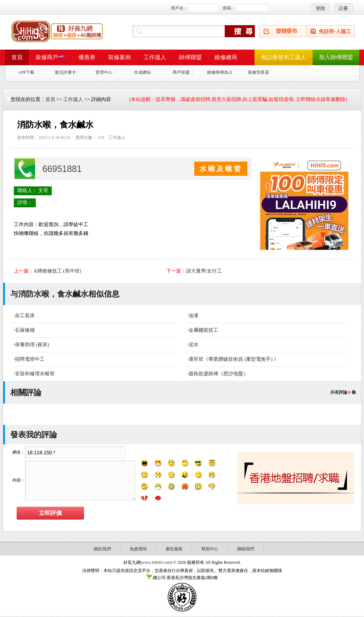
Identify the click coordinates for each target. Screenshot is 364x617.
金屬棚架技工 (203, 330)
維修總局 (226, 57)
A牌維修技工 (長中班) (58, 271)
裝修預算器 (258, 72)
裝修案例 (119, 57)
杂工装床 (25, 316)
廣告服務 (174, 549)
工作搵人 (155, 57)
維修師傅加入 (220, 72)
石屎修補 (25, 330)
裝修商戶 (51, 57)
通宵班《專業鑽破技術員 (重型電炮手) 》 (234, 359)
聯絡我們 (246, 549)
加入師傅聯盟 (336, 57)
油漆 (194, 316)
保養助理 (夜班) (32, 345)
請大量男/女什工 (204, 271)
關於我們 (102, 549)
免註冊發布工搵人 (284, 57)
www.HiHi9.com (156, 562)
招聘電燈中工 (30, 359)
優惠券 (87, 57)
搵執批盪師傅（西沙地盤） (218, 374)
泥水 (194, 345)
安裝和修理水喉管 (35, 374)
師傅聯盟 (190, 57)
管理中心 (104, 72)
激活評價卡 (65, 72)
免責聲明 (138, 549)
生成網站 (142, 72)
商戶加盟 (181, 72)
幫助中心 (210, 549)
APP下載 (26, 72)
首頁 (17, 57)
